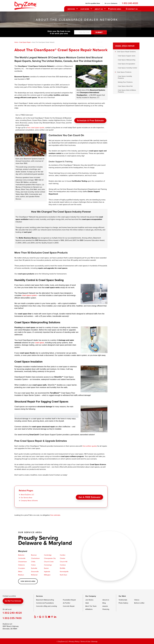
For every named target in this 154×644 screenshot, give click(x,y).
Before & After (139, 603)
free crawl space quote (36, 127)
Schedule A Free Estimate (90, 119)
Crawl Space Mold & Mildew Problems (127, 91)
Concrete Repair (69, 606)
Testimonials (123, 600)
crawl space (39, 343)
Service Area (115, 9)
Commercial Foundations (45, 603)
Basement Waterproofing (45, 600)
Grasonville (35, 571)
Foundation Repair (69, 600)
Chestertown (23, 562)
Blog (104, 603)
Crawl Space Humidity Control (127, 68)
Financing (106, 609)
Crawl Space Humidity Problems (125, 77)
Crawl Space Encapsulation (126, 64)
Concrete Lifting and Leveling (47, 606)
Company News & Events (29, 500)
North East (63, 575)
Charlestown (35, 558)
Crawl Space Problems (124, 72)
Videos (137, 600)
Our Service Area (26, 497)
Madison (21, 575)
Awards (105, 606)
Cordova (63, 565)
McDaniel (34, 575)
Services (71, 9)
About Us (98, 9)
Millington (47, 575)
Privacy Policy (74, 641)
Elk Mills (63, 568)
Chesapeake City (50, 558)
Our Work (84, 9)
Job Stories (89, 600)
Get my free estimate (13, 601)
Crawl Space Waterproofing (127, 60)
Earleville (34, 568)
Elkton (20, 571)
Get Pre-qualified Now (92, 3)
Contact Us (132, 9)
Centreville (22, 558)
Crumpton (22, 568)
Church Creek (49, 562)
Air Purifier (67, 603)
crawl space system (29, 295)
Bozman (34, 555)
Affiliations (89, 609)
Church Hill (64, 562)
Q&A (87, 603)
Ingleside (47, 571)
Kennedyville (64, 571)
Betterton (21, 555)
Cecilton (63, 555)
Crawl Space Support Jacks (127, 56)
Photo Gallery (123, 603)
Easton (46, 568)
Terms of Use (85, 641)
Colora (33, 565)
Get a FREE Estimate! (89, 497)
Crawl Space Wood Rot (125, 86)
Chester (63, 558)
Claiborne (21, 565)
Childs (33, 562)
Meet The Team (91, 606)
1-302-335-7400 (12, 618)
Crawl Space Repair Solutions (126, 52)
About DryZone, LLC (27, 495)
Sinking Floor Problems (125, 82)
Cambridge (48, 555)
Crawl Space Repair (125, 46)
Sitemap (94, 641)
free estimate (55, 515)
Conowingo (48, 565)
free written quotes (90, 446)
